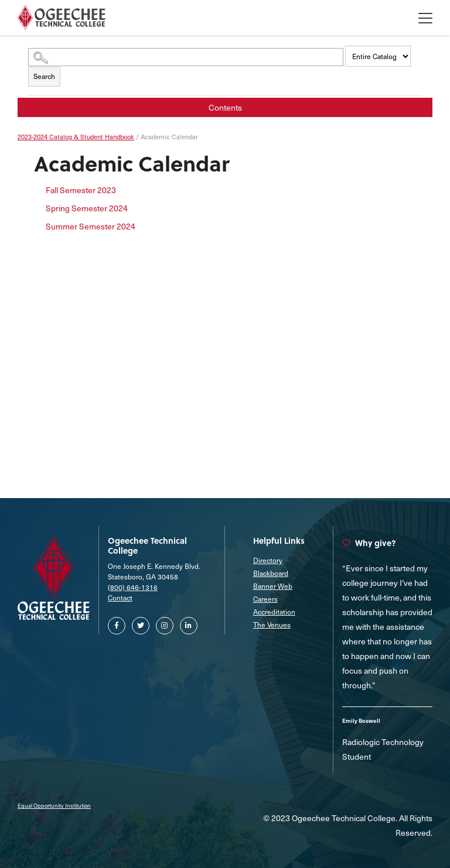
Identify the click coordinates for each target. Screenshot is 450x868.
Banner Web (273, 586)
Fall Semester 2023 (81, 190)
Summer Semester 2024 (91, 226)
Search (44, 76)
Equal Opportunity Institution (54, 805)
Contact (120, 598)
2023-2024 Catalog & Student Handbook (76, 137)
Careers (265, 599)
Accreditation (274, 612)
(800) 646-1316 (133, 587)
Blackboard (271, 573)
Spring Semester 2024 (87, 208)
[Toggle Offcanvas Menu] (425, 18)
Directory (268, 560)
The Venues (272, 625)
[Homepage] (62, 18)
